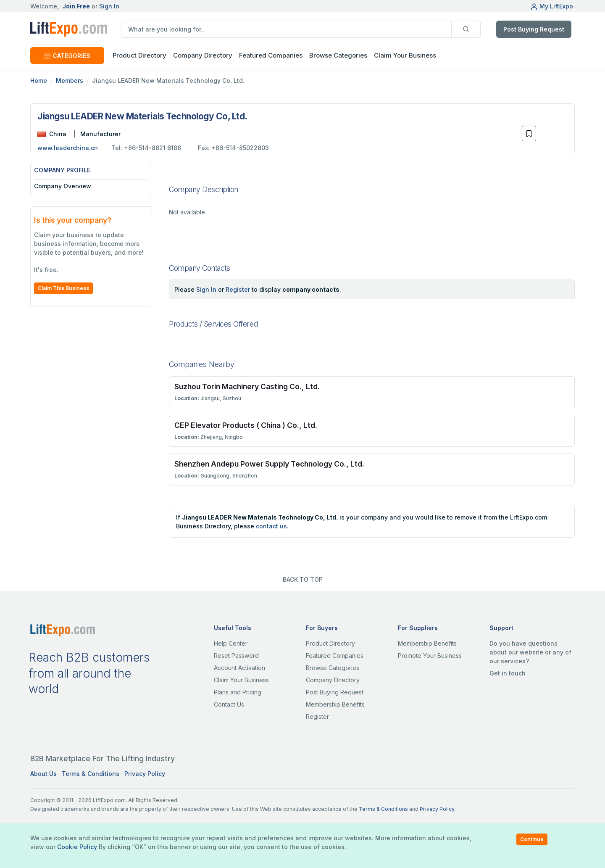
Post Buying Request (534, 29)
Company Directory (203, 55)
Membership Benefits (335, 704)
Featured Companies (271, 55)
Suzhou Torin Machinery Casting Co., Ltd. (247, 387)
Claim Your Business (405, 55)
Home (39, 80)
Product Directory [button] (139, 55)
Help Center (231, 643)
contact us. (272, 526)
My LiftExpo (552, 6)
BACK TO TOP (303, 579)
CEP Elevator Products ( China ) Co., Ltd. (246, 425)
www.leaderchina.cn (68, 148)
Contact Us (229, 704)
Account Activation (239, 668)
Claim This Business (63, 288)
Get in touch (508, 673)
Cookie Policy (77, 847)
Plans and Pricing (238, 692)
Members (70, 80)
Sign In (109, 6)
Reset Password (236, 656)
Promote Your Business (430, 656)
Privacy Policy (145, 774)
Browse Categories (338, 55)
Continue (532, 839)
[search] (286, 29)
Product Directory (330, 643)
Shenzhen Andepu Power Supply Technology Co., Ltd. (269, 464)
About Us (43, 774)
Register (238, 289)
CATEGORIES (67, 56)
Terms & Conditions (91, 774)
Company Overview (63, 186)
